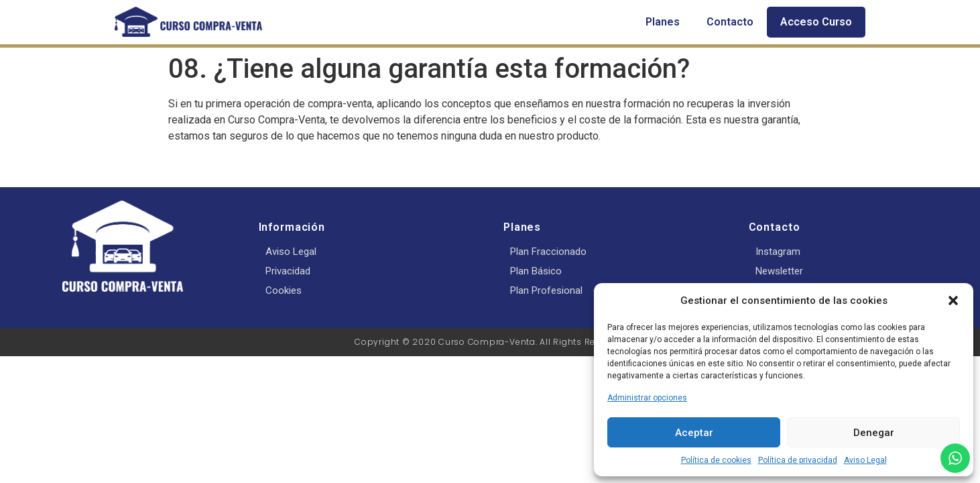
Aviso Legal (865, 460)
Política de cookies (716, 460)
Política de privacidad (798, 460)
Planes (663, 22)
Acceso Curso (816, 22)
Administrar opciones (647, 398)
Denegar (874, 433)
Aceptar (694, 433)
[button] (953, 301)
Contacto (730, 22)
